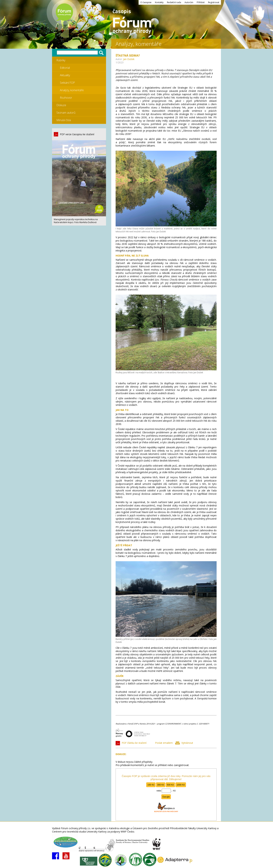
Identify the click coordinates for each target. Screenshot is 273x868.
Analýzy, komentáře (72, 90)
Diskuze (61, 105)
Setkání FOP (67, 83)
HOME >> (101, 45)
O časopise (146, 2)
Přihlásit (201, 2)
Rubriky (61, 60)
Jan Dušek (129, 59)
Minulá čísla (64, 120)
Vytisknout (187, 743)
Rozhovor (66, 98)
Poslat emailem (164, 743)
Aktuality (65, 75)
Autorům (189, 2)
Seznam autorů (66, 113)
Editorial (65, 68)
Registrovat (214, 2)
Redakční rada (174, 2)
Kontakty (159, 2)
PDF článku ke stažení (134, 743)
